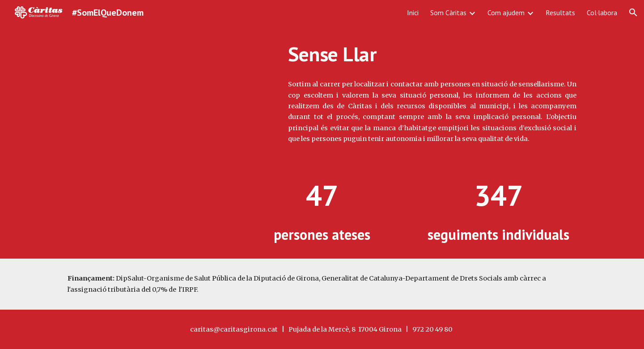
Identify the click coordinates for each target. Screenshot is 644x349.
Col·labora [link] (602, 13)
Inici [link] (413, 13)
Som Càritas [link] (448, 13)
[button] (633, 13)
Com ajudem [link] (506, 13)
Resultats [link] (560, 13)
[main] (432, 54)
